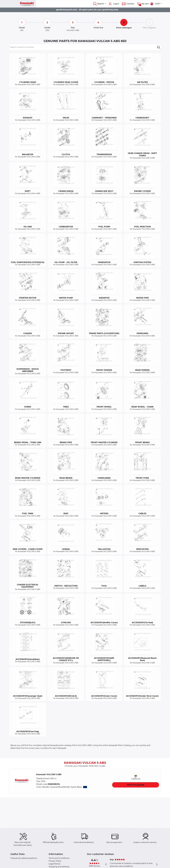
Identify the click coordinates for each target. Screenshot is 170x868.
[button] (22, 781)
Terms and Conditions (59, 858)
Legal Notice (55, 864)
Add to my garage (136, 785)
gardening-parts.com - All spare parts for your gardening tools (87, 10)
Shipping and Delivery (59, 867)
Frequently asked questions (24, 858)
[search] (159, 47)
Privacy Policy (55, 861)
